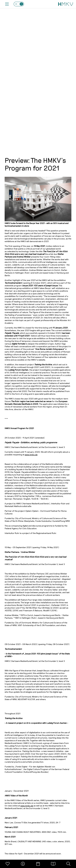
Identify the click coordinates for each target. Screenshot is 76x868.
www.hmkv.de (31, 455)
